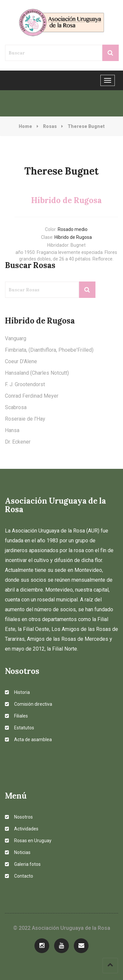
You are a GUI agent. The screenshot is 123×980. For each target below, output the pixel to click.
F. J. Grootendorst (25, 384)
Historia (17, 692)
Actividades (22, 829)
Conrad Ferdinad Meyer (32, 396)
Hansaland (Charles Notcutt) (37, 373)
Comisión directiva (29, 704)
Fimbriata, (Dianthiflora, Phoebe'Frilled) (49, 350)
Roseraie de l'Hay (25, 419)
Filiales (16, 716)
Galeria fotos (23, 864)
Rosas (50, 126)
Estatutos (20, 728)
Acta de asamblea (28, 740)
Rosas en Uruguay (28, 841)
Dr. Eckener (18, 442)
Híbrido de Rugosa (73, 237)
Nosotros (19, 817)
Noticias (18, 852)
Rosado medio (73, 229)
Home (25, 126)
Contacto (19, 876)
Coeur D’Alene (21, 361)
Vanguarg (16, 338)
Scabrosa (16, 407)
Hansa (12, 430)
